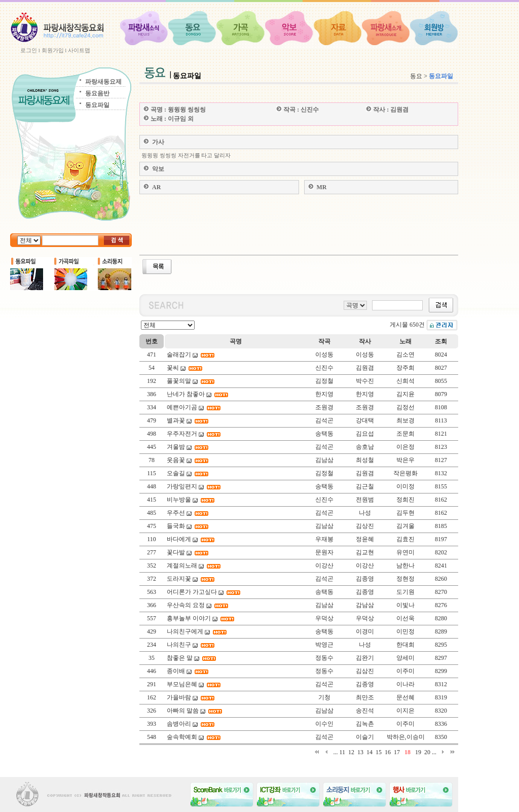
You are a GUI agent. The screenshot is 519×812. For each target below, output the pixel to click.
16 (388, 752)
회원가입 (53, 50)
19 (418, 752)
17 (397, 752)
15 (379, 752)
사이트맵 (79, 50)
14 (369, 752)
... (335, 752)
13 (360, 752)
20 (427, 752)
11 (342, 752)
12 (351, 752)
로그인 (29, 50)
